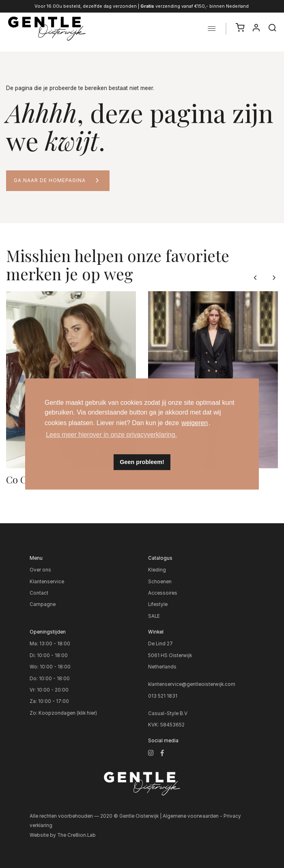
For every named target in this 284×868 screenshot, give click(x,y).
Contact (39, 593)
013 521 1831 (163, 696)
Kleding (157, 570)
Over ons (40, 570)
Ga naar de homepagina (50, 180)
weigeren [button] (195, 423)
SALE (154, 616)
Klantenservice (47, 582)
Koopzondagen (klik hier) (68, 713)
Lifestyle (158, 604)
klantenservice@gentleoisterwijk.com (192, 684)
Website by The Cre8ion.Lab (63, 835)
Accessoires (163, 593)
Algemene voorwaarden (191, 816)
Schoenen (160, 582)
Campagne (43, 604)
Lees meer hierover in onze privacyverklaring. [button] (111, 435)
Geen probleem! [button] (142, 462)
